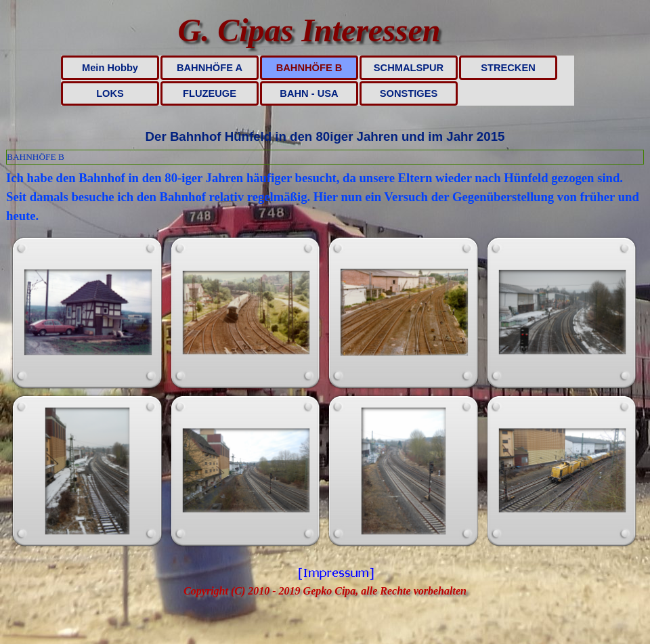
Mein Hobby (110, 68)
